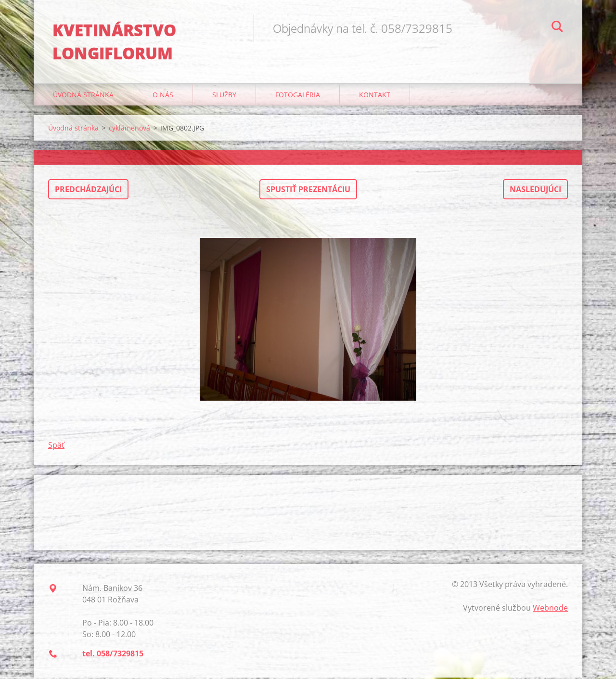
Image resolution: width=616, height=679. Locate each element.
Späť (56, 446)
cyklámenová (129, 129)
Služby (224, 96)
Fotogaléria (298, 96)
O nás (163, 96)
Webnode (550, 609)
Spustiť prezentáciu (308, 191)
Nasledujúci (535, 191)
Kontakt (375, 96)
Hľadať (557, 28)
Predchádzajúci (88, 191)
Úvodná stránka (83, 96)
